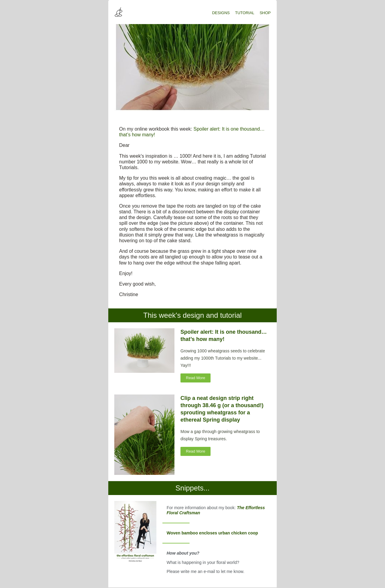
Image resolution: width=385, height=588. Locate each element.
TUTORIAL (245, 13)
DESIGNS (221, 13)
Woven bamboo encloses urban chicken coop (212, 533)
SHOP (265, 13)
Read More (196, 378)
